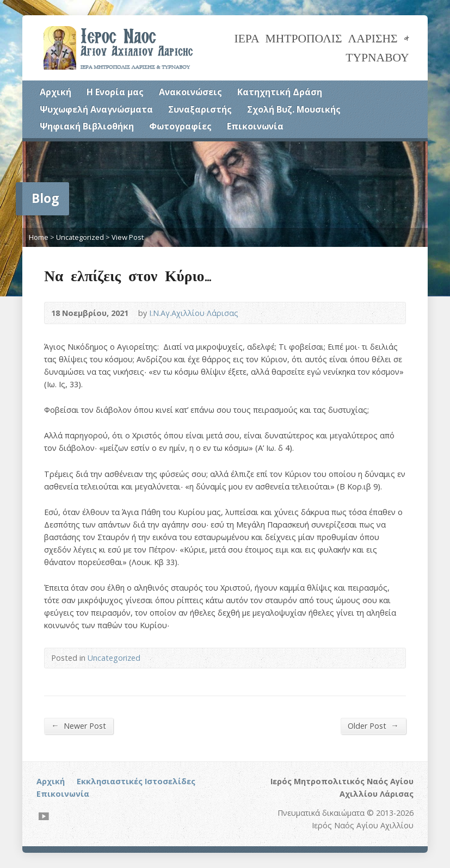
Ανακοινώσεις (190, 92)
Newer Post (78, 726)
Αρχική (56, 92)
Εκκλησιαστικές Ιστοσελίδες (136, 781)
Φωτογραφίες (180, 126)
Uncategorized (80, 237)
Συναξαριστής (200, 109)
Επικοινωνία (255, 126)
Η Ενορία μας (115, 92)
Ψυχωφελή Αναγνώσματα (96, 109)
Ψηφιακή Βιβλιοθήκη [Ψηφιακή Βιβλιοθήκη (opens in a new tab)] (87, 126)
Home (39, 237)
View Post (128, 237)
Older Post (373, 726)
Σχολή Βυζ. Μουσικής (294, 109)
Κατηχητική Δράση (280, 92)
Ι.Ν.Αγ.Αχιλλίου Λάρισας (194, 313)
